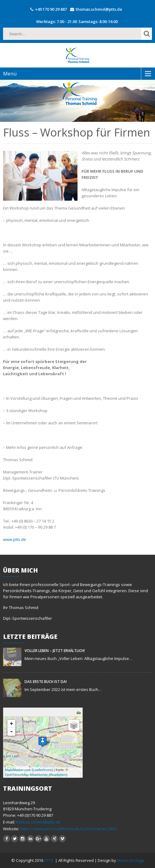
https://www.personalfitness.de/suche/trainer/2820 (68, 829)
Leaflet (38, 770)
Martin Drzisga (130, 860)
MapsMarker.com (18, 770)
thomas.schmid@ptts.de (99, 9)
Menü (10, 74)
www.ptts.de (15, 539)
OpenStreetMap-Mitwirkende (26, 775)
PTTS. (50, 860)
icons (48, 770)
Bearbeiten (58, 775)
